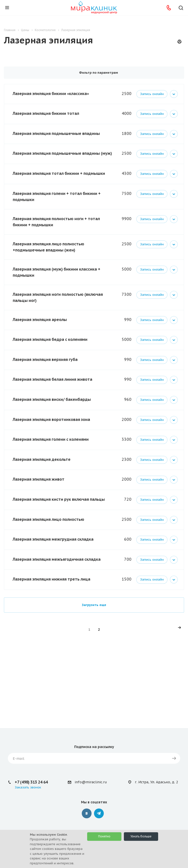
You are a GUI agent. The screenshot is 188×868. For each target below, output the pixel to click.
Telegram (99, 813)
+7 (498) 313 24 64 (31, 782)
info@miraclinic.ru (91, 782)
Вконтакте (87, 813)
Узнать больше (141, 836)
